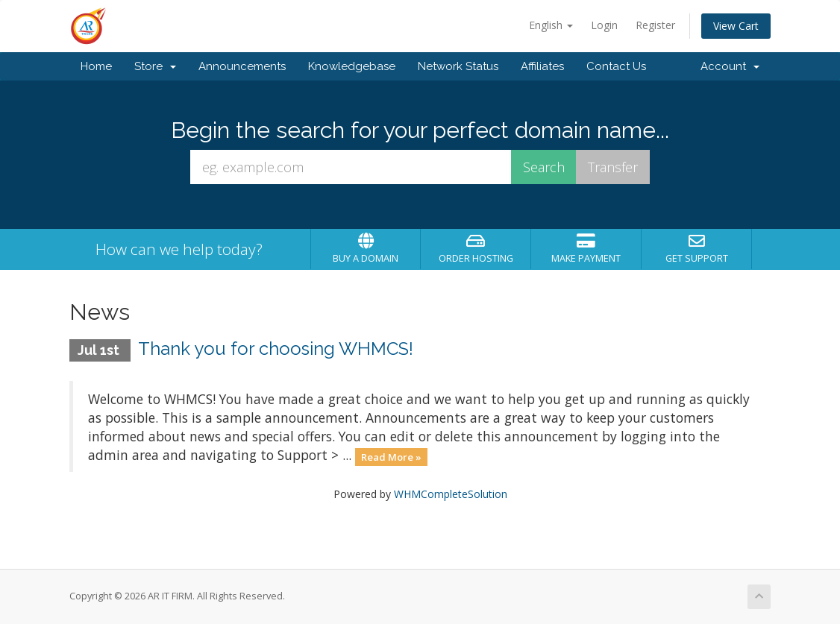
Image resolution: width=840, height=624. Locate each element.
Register (655, 25)
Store (155, 66)
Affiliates (542, 66)
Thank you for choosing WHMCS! (276, 349)
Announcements (242, 66)
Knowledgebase (352, 66)
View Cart (736, 26)
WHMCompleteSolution (451, 494)
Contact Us (616, 66)
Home (96, 66)
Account (730, 66)
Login (604, 25)
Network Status (458, 66)
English (551, 25)
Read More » (391, 456)
